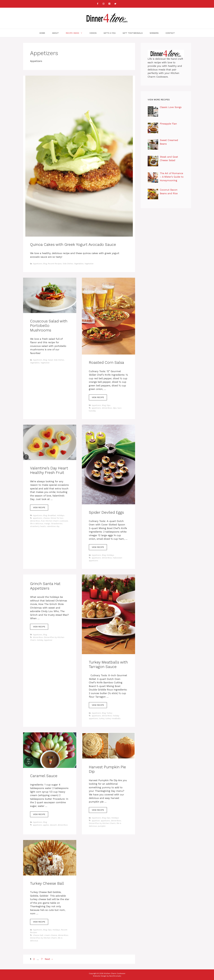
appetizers (96, 408)
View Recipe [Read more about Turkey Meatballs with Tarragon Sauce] (98, 705)
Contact (170, 33)
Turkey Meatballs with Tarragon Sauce (108, 664)
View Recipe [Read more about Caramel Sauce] (39, 814)
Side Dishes (68, 264)
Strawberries (57, 524)
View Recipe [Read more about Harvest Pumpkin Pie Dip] (98, 810)
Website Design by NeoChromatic (107, 976)
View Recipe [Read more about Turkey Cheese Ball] (39, 922)
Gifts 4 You (110, 33)
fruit (43, 521)
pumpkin (102, 826)
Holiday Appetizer (45, 640)
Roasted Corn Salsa (106, 362)
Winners (154, 33)
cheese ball (38, 935)
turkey (102, 718)
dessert (53, 825)
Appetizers (38, 264)
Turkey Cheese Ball (47, 883)
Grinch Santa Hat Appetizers (45, 586)
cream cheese (51, 935)
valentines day (53, 526)
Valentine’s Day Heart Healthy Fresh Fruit (49, 470)
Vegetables (79, 264)
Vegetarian (89, 264)
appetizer (96, 821)
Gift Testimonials (133, 33)
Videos (93, 33)
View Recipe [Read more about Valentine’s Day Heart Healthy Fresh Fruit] (39, 507)
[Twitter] (115, 4)
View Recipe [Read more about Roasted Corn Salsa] (98, 397)
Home (42, 33)
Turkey (110, 713)
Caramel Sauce (44, 776)
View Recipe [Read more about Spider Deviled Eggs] (98, 547)
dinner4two (107, 408)
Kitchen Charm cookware (57, 521)
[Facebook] (98, 4)
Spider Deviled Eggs (106, 512)
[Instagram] (104, 4)
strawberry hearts (38, 526)
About (55, 33)
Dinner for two (57, 518)
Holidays (61, 515)
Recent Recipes (55, 264)
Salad (50, 360)
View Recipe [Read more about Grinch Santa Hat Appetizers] (39, 627)
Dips (109, 405)
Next (49, 959)
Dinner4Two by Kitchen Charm (102, 823)
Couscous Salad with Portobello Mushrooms (49, 326)
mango (47, 524)
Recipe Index (76, 33)
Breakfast (52, 515)
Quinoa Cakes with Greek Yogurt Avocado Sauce (73, 245)
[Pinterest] (109, 4)
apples (46, 825)
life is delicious (37, 524)
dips (115, 408)
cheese (46, 518)
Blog (45, 264)
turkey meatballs (113, 718)
